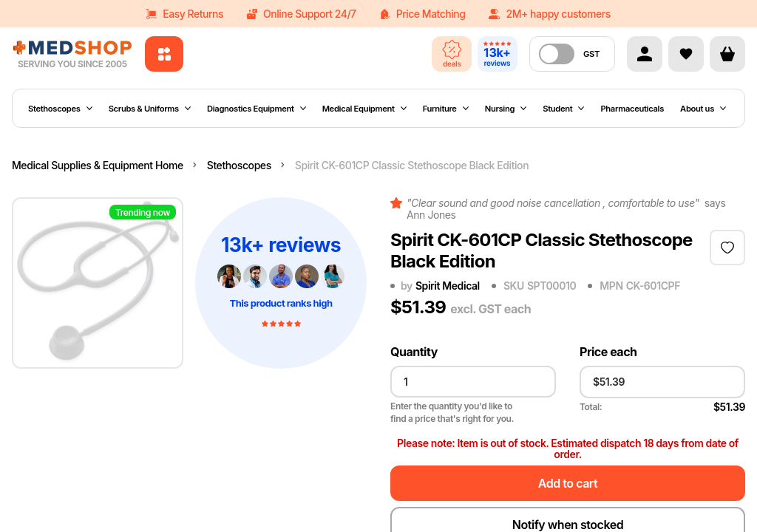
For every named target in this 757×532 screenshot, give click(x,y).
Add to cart (568, 483)
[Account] (645, 54)
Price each (608, 352)
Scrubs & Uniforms (150, 109)
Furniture (446, 109)
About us (703, 109)
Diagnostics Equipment (257, 109)
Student (563, 109)
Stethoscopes (60, 109)
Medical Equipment (364, 109)
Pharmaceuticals (632, 109)
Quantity (414, 352)
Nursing (506, 109)
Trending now (143, 212)
